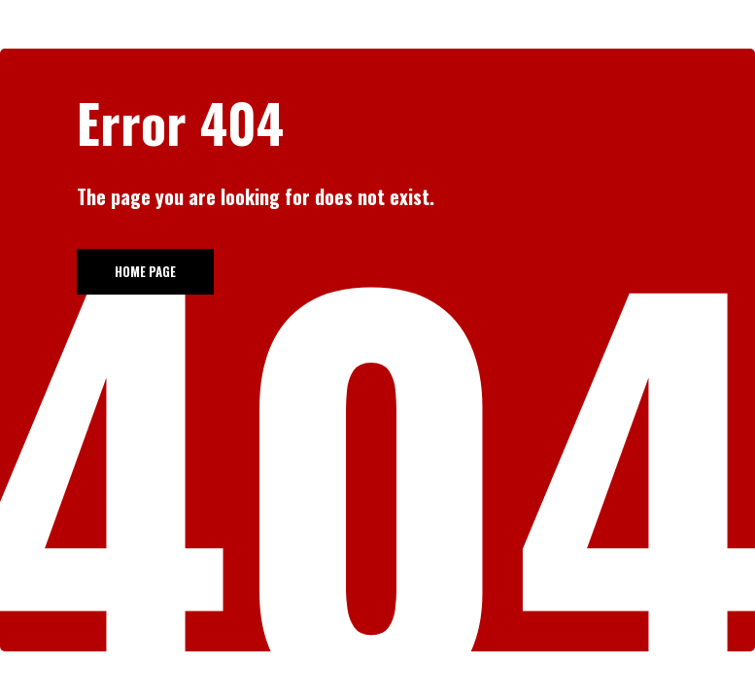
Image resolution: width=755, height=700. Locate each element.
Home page (145, 271)
